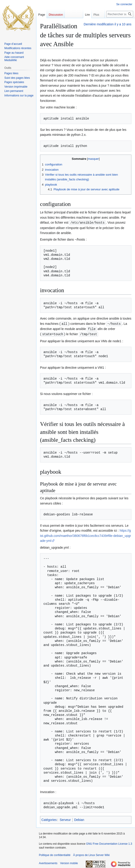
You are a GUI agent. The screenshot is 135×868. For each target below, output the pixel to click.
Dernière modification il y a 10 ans (108, 24)
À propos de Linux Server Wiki (91, 854)
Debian (79, 819)
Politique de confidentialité (55, 854)
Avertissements (48, 862)
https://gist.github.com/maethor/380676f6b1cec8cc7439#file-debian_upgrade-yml (85, 535)
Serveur (65, 819)
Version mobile (69, 862)
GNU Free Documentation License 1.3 (109, 843)
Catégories (49, 819)
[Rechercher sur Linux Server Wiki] (120, 14)
